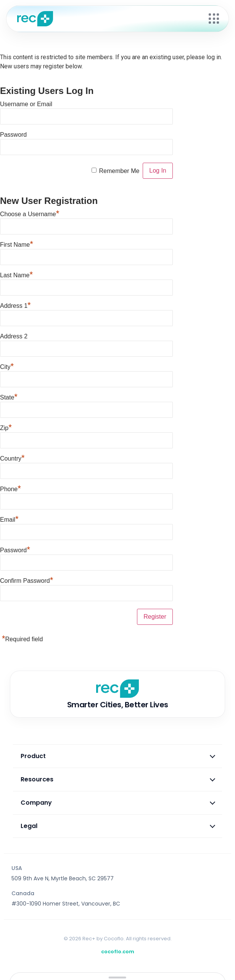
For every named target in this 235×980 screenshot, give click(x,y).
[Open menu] (214, 19)
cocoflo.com (118, 952)
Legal (118, 826)
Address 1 (15, 305)
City (7, 366)
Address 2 (14, 336)
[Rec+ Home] (109, 19)
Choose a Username (30, 213)
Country (12, 458)
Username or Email (26, 104)
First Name (17, 244)
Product (118, 756)
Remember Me (119, 171)
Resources (118, 779)
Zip (6, 427)
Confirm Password (27, 580)
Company (118, 803)
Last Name (16, 274)
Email (9, 519)
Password (13, 135)
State (9, 396)
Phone (10, 488)
